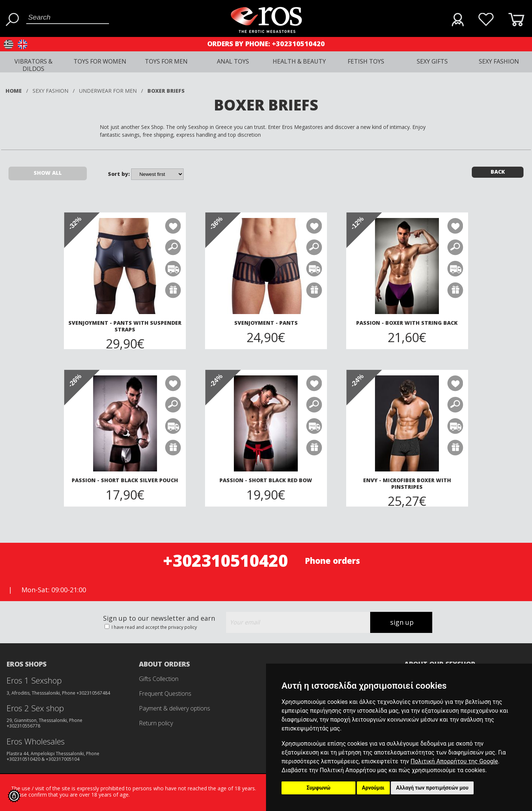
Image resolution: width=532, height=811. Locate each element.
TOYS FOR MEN (166, 61)
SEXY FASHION (499, 61)
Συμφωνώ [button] (319, 788)
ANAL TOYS (233, 61)
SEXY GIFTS (432, 61)
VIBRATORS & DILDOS (33, 65)
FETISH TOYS (366, 61)
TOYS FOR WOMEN (100, 61)
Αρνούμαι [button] (373, 788)
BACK (498, 172)
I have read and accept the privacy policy (154, 627)
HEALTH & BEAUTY (299, 61)
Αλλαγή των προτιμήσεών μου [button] (432, 788)
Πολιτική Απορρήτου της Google (454, 761)
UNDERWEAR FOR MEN (108, 91)
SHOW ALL (48, 173)
